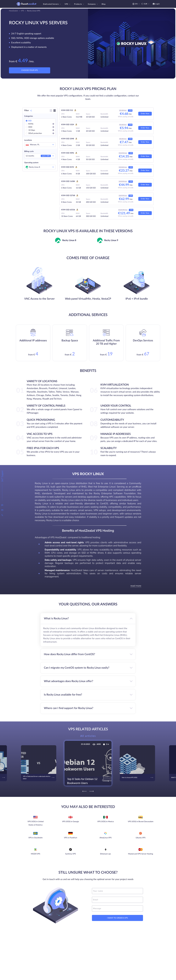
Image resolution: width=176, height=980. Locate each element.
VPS (68, 4)
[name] (117, 891)
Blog (104, 4)
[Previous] (85, 791)
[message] (117, 909)
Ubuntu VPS (141, 838)
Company (93, 4)
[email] (117, 900)
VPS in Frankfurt (71, 838)
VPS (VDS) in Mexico (106, 822)
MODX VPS (36, 854)
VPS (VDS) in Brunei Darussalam (141, 822)
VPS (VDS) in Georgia (70, 822)
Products (79, 4)
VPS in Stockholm (35, 838)
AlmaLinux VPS (106, 838)
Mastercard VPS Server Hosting (141, 854)
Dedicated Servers (52, 4)
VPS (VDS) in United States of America (36, 823)
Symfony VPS (71, 854)
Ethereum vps (106, 854)
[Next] (91, 791)
